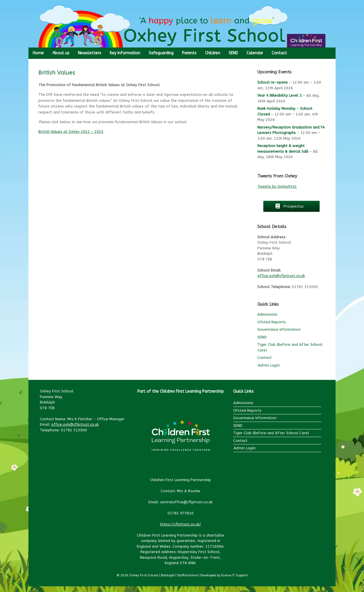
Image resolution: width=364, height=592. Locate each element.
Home (38, 53)
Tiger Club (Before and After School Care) (271, 433)
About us (61, 53)
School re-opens (273, 82)
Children (213, 53)
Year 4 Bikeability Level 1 (280, 95)
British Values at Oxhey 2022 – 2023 (71, 132)
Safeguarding (161, 53)
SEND (233, 53)
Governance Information (279, 329)
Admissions (267, 314)
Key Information (125, 53)
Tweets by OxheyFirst (277, 186)
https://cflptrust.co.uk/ (181, 524)
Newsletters (90, 53)
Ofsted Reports (272, 322)
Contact (279, 53)
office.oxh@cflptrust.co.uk (281, 276)
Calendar (255, 53)
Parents (189, 53)
